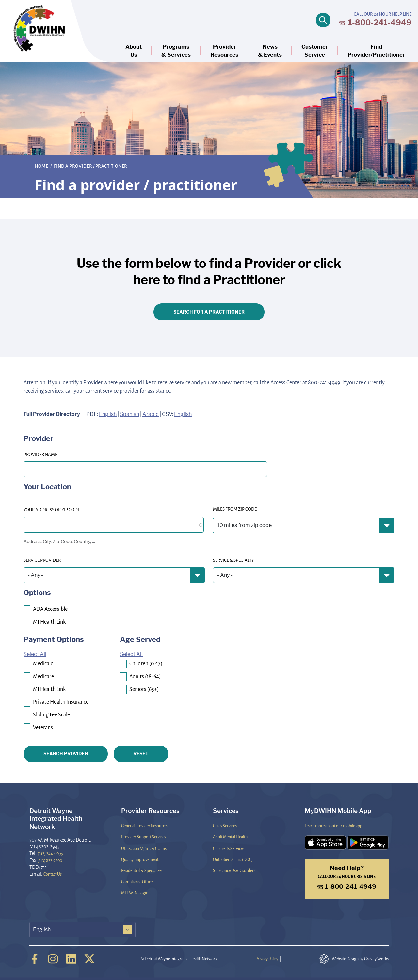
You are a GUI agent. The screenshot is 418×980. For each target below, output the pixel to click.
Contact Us (53, 874)
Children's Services (229, 848)
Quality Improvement (140, 859)
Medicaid (43, 663)
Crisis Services (225, 826)
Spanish (129, 414)
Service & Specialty (233, 560)
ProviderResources (224, 51)
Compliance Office (137, 882)
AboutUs (134, 51)
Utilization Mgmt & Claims (144, 848)
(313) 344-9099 (50, 853)
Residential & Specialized (142, 870)
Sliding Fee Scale (51, 714)
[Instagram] (53, 959)
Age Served (140, 639)
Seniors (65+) (144, 689)
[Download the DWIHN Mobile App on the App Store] (325, 842)
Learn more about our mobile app (333, 826)
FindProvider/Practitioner (376, 51)
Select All (35, 654)
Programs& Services (176, 51)
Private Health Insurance (61, 702)
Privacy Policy (267, 959)
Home (42, 166)
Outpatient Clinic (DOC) (233, 859)
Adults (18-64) (145, 676)
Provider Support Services (144, 837)
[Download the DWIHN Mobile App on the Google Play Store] (368, 842)
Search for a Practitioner (209, 312)
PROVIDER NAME (40, 454)
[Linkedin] (71, 959)
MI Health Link (49, 621)
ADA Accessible (50, 609)
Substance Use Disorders (234, 870)
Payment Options (54, 639)
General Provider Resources (145, 826)
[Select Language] (82, 930)
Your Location (47, 487)
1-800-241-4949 (375, 23)
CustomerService (315, 51)
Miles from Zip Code (235, 509)
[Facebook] (35, 959)
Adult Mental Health (230, 837)
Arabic (151, 414)
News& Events (270, 51)
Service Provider (42, 560)
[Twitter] (89, 959)
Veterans (43, 727)
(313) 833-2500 (50, 860)
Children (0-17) (146, 663)
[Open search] (323, 20)
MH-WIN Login (135, 893)
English (108, 414)
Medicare (43, 676)
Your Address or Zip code (52, 510)
